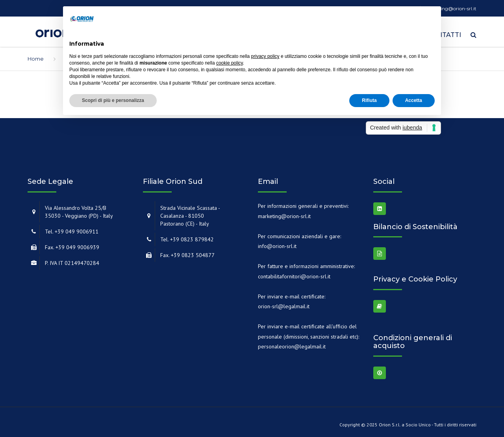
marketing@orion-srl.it (284, 213)
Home (36, 56)
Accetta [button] (414, 100)
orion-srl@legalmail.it (284, 304)
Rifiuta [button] (369, 100)
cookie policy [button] (230, 63)
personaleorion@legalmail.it (292, 344)
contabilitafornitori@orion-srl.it (294, 274)
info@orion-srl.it (277, 243)
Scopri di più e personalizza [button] (113, 100)
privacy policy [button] (265, 56)
